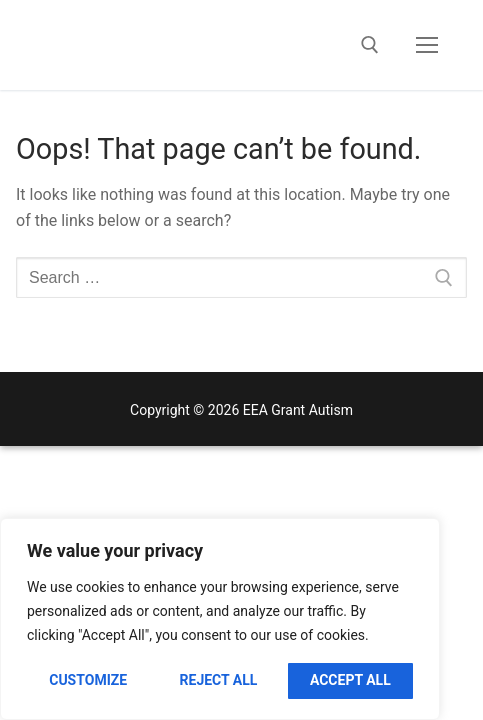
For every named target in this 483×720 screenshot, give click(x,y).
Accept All (350, 680)
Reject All (219, 680)
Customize (88, 680)
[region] (220, 619)
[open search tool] (370, 45)
